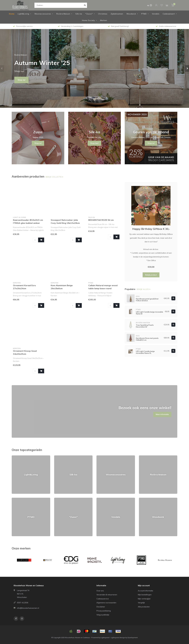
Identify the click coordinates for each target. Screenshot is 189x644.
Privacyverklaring (104, 611)
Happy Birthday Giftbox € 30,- (151, 229)
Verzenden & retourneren (107, 595)
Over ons (100, 591)
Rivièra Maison (63, 14)
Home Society (88, 20)
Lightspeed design (118, 637)
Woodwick (131, 14)
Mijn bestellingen (145, 595)
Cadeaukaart (169, 14)
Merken (104, 20)
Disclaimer (101, 607)
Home (12, 14)
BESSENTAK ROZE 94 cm (101, 220)
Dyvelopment (133, 637)
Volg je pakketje (103, 615)
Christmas (103, 14)
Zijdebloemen (117, 14)
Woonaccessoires (43, 14)
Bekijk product (151, 275)
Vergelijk (141, 603)
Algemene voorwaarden (106, 603)
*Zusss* (89, 14)
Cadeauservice (103, 599)
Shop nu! (21, 80)
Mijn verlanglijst (144, 599)
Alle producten (144, 607)
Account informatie (145, 591)
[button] (2, 68)
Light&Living (23, 14)
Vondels (156, 14)
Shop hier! (94, 143)
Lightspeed (105, 637)
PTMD (144, 14)
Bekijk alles (144, 289)
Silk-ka (79, 14)
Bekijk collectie (54, 177)
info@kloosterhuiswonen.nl (28, 608)
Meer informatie (162, 414)
